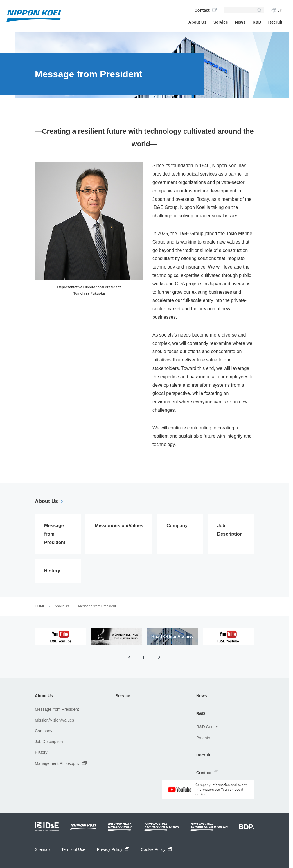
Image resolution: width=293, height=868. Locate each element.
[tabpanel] (61, 636)
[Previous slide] (129, 657)
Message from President (97, 606)
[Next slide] (159, 657)
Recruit (203, 755)
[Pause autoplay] (144, 657)
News (202, 696)
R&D (257, 22)
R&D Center (207, 727)
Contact (202, 10)
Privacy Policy (113, 849)
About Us (197, 22)
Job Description (49, 742)
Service (221, 22)
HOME (40, 606)
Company (44, 731)
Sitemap (42, 849)
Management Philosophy (61, 763)
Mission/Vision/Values (54, 720)
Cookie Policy (157, 849)
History (41, 752)
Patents (203, 738)
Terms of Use (73, 849)
